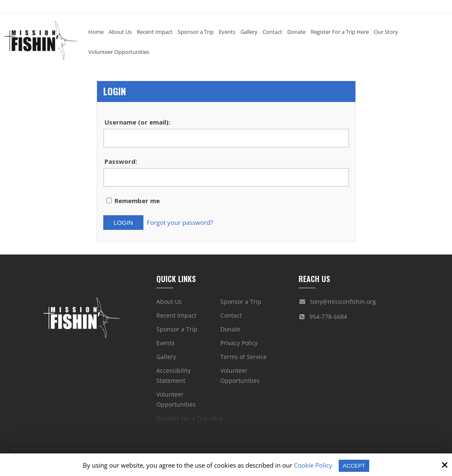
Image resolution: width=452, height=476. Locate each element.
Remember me (133, 201)
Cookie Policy (312, 465)
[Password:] (226, 177)
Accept (354, 465)
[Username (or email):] (226, 138)
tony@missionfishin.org (343, 299)
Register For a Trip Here (190, 416)
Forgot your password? (182, 221)
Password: (121, 161)
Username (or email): (137, 122)
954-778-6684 (328, 314)
